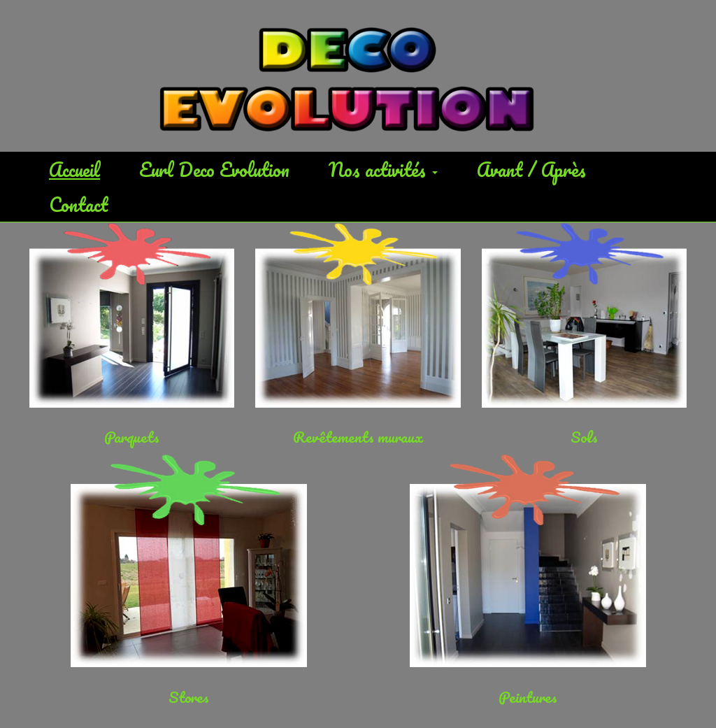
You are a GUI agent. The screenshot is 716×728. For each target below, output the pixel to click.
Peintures (528, 697)
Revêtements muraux (358, 437)
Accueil (74, 169)
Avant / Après (531, 169)
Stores (189, 697)
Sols (584, 437)
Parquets (132, 437)
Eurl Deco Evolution (214, 169)
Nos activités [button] (383, 169)
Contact (78, 204)
